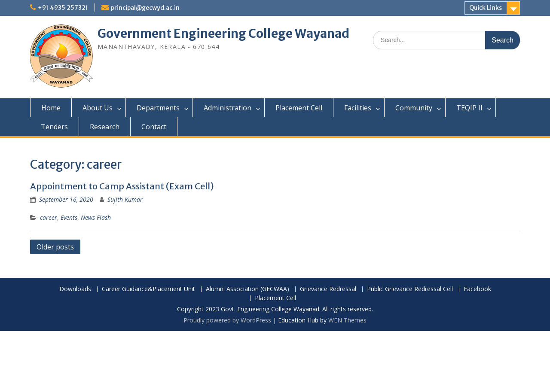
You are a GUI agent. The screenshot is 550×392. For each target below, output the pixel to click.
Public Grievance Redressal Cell (410, 289)
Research (105, 127)
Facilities (358, 108)
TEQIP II (469, 108)
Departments (158, 108)
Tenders (54, 127)
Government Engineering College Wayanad (223, 33)
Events (69, 217)
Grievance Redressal (328, 289)
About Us (98, 108)
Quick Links (486, 8)
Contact (154, 127)
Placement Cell (299, 108)
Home (51, 108)
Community (414, 108)
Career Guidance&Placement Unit (148, 289)
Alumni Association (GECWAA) (247, 289)
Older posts (55, 247)
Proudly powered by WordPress (227, 320)
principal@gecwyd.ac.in (145, 8)
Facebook (477, 289)
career (49, 217)
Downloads (75, 289)
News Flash (96, 217)
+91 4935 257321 (63, 8)
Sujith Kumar (125, 199)
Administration (228, 108)
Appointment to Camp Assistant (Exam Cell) (122, 186)
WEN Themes (347, 320)
